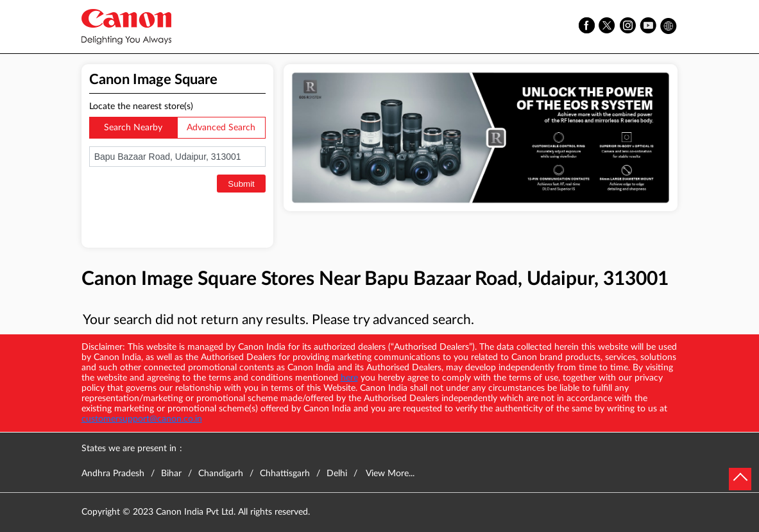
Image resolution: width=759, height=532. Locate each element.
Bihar (171, 474)
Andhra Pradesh (113, 474)
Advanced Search (221, 128)
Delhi (337, 474)
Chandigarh (221, 474)
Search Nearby (133, 128)
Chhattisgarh (285, 474)
